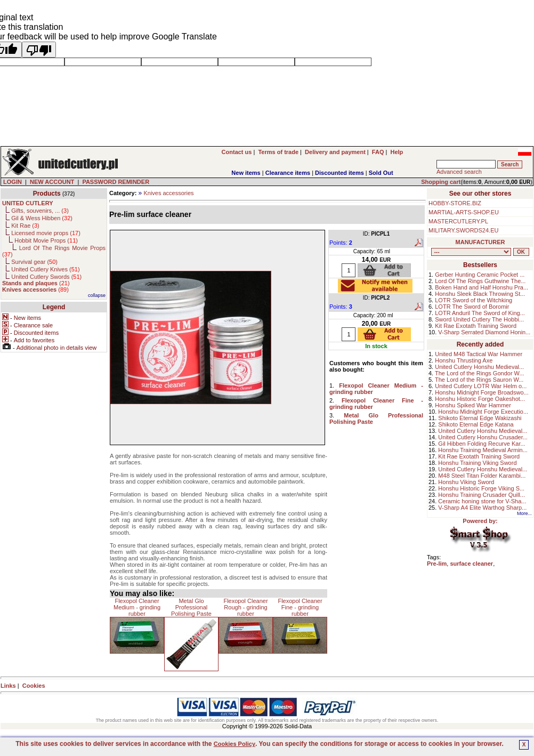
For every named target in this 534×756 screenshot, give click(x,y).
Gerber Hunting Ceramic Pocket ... (480, 275)
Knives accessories (168, 193)
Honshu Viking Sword (466, 482)
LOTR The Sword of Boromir (472, 307)
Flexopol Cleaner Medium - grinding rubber (137, 607)
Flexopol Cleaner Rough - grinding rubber (245, 607)
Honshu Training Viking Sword (477, 463)
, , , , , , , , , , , (471, 252)
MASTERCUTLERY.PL (458, 221)
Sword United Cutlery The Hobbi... (479, 319)
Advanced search (459, 172)
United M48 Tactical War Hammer (479, 354)
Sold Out (381, 173)
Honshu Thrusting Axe (464, 360)
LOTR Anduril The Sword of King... (480, 313)
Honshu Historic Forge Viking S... (481, 488)
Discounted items (339, 173)
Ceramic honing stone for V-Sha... (482, 501)
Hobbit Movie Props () (46, 240)
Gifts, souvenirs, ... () (40, 211)
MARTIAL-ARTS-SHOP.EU (464, 212)
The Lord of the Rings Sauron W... (479, 380)
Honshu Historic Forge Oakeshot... (480, 399)
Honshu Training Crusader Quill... (482, 495)
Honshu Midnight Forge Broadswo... (482, 392)
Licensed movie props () (46, 233)
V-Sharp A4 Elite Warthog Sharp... (482, 508)
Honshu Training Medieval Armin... (483, 450)
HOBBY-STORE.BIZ (455, 203)
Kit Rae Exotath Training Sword (476, 326)
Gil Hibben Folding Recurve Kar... (482, 444)
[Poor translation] (39, 50)
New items (246, 173)
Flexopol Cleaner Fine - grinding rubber (300, 607)
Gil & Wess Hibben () (42, 218)
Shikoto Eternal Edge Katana (476, 424)
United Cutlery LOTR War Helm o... (481, 386)
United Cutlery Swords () (46, 277)
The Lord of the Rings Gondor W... (480, 373)
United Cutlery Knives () (45, 269)
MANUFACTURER (480, 242)
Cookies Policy (234, 744)
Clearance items (288, 173)
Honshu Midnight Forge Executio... (483, 412)
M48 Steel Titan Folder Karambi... (482, 476)
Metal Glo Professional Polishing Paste (191, 607)
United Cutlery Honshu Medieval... (479, 367)
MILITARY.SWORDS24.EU (463, 230)
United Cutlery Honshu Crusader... (483, 437)
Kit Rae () (25, 226)
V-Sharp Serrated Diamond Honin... (484, 332)
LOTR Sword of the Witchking (474, 300)
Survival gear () (34, 262)
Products (47, 194)
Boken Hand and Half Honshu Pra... (482, 287)
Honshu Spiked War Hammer (473, 405)
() (36, 283)
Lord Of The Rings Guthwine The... (480, 281)
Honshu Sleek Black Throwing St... (480, 294)
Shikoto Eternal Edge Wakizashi (480, 418)
